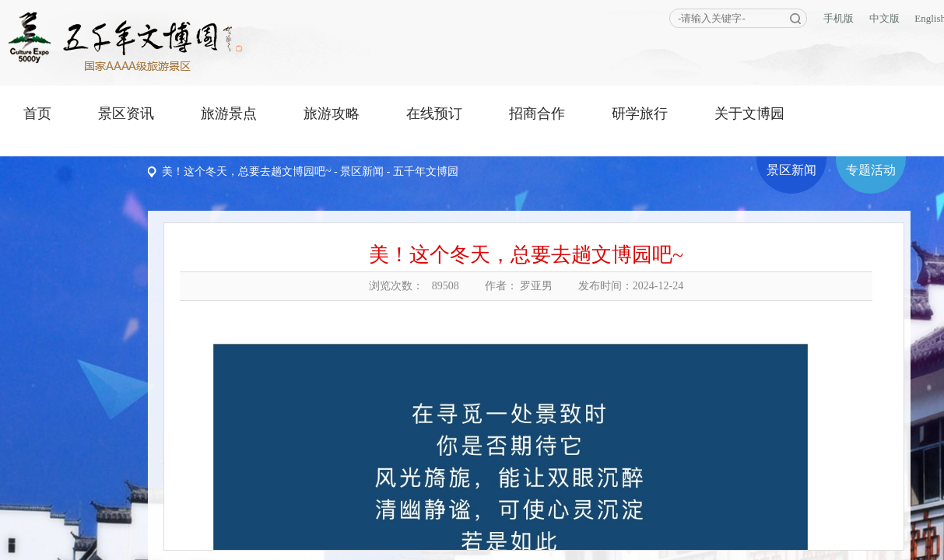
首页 (37, 114)
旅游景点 (229, 114)
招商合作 (537, 114)
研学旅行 (640, 114)
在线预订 (434, 114)
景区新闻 (362, 171)
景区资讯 (126, 114)
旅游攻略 (332, 114)
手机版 (839, 18)
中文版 (884, 18)
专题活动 (871, 170)
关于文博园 (749, 114)
